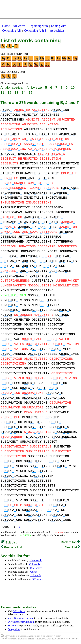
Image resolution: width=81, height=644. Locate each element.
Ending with (59, 26)
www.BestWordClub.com (21, 622)
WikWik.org (20, 611)
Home (6, 26)
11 (2, 92)
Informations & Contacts (68, 639)
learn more (41, 636)
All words (19, 26)
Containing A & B (35, 31)
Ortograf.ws (14, 629)
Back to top (70, 542)
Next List (72, 547)
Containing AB (12, 31)
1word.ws (13, 626)
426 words (34, 564)
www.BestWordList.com (21, 618)
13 (16, 92)
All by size (34, 87)
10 (73, 87)
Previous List (11, 547)
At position (57, 31)
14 (23, 92)
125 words (35, 575)
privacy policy (55, 636)
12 (9, 92)
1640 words (36, 560)
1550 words (36, 568)
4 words (33, 572)
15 (31, 92)
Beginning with (38, 26)
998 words (38, 579)
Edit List (9, 542)
